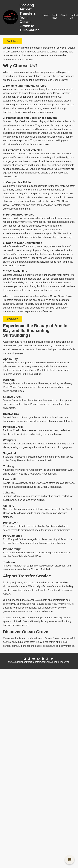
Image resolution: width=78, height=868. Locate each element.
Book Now (55, 16)
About (64, 15)
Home (46, 15)
